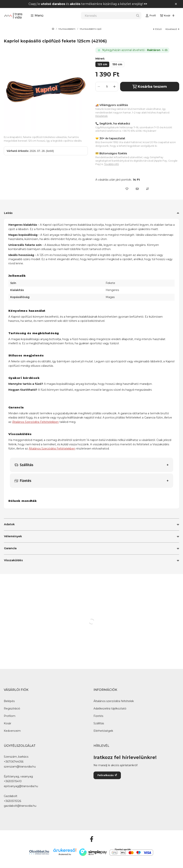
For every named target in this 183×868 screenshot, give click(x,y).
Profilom (10, 716)
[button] (37, 16)
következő (172, 29)
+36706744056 (14, 762)
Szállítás (99, 723)
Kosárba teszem (150, 87)
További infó (112, 164)
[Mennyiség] (107, 87)
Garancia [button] (10, 548)
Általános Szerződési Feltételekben (35, 422)
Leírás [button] (8, 213)
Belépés (9, 701)
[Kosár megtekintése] (168, 16)
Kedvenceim (12, 731)
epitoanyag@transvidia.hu (21, 786)
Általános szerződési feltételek (114, 701)
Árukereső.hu (65, 854)
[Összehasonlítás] (147, 189)
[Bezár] (176, 4)
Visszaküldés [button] (13, 560)
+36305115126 (12, 801)
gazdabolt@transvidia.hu (20, 806)
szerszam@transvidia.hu (20, 767)
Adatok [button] (9, 524)
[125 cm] (102, 64)
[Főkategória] (53, 29)
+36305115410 (13, 781)
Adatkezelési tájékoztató (110, 709)
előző (157, 29)
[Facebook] (91, 839)
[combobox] (111, 16)
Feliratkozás (107, 775)
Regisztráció (12, 709)
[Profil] (151, 16)
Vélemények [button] (13, 536)
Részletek (102, 116)
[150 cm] (117, 64)
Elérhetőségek (103, 731)
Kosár (8, 723)
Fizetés (98, 716)
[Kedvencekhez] (127, 189)
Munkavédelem (67, 29)
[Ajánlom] (137, 189)
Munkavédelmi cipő (91, 29)
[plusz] (115, 87)
